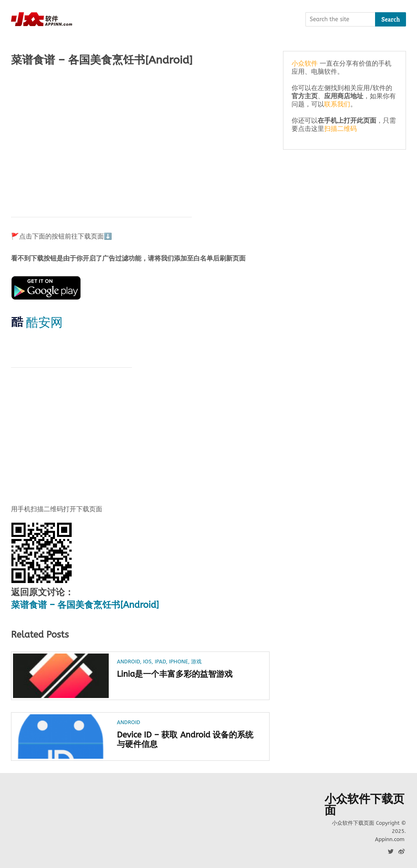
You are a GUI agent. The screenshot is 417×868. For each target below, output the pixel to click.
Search (391, 19)
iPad (160, 661)
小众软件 (305, 63)
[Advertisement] (140, 137)
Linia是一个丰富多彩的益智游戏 (175, 674)
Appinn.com (390, 839)
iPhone (179, 661)
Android (128, 661)
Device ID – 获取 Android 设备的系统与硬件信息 (185, 740)
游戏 (196, 661)
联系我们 (337, 104)
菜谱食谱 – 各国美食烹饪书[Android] (85, 605)
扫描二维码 (340, 129)
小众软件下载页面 (364, 805)
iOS (147, 661)
